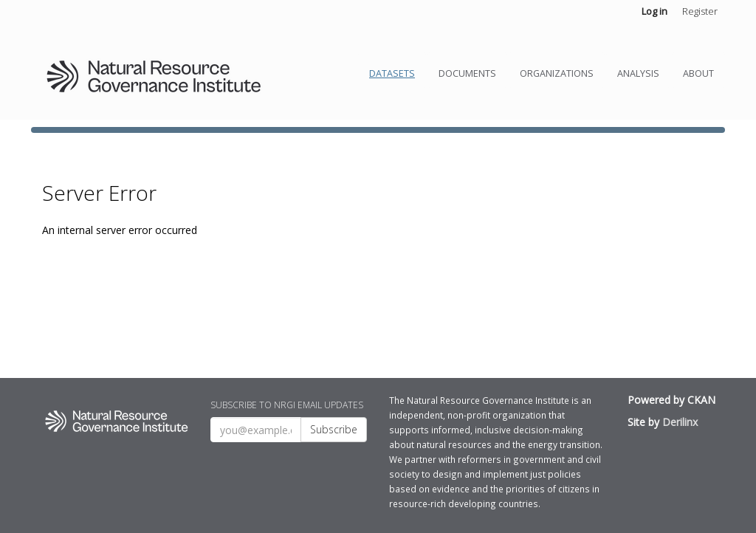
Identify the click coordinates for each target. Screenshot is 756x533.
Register (700, 11)
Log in (654, 11)
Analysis (638, 73)
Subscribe (334, 429)
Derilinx (680, 422)
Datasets (392, 73)
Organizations (557, 73)
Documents (467, 73)
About (698, 73)
